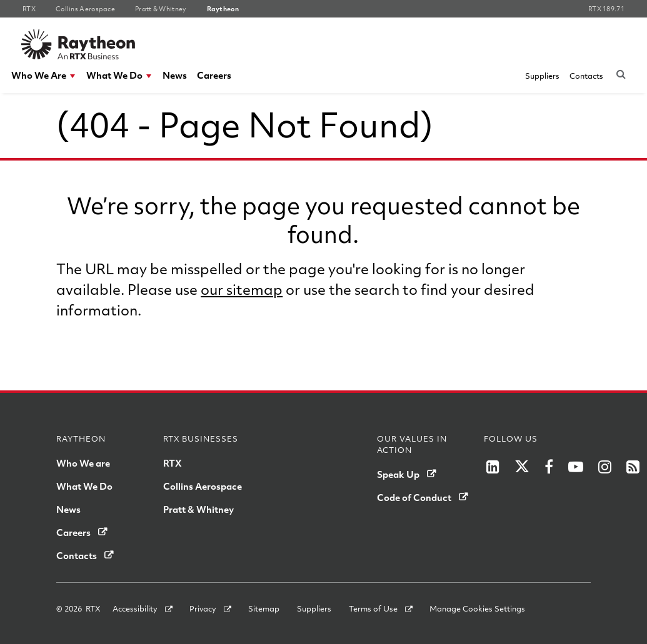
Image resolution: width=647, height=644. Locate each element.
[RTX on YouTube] (576, 467)
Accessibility (135, 608)
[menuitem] (44, 75)
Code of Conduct (414, 497)
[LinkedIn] (493, 467)
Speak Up (398, 474)
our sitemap (242, 289)
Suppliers (542, 76)
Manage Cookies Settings (477, 608)
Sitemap (264, 608)
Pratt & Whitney (198, 509)
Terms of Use (373, 608)
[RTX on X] (522, 467)
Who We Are (39, 75)
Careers (214, 75)
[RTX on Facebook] (549, 467)
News (175, 75)
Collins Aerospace (203, 486)
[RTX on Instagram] (605, 467)
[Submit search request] (621, 74)
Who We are (83, 463)
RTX (173, 463)
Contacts (586, 76)
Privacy (203, 608)
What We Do (114, 75)
